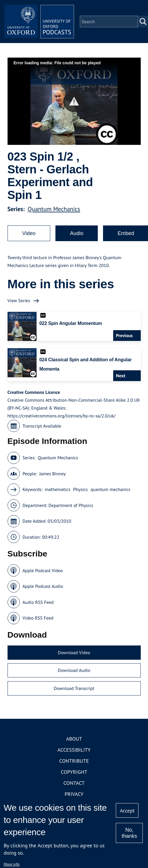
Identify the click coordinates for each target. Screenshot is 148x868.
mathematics (57, 489)
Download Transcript (74, 688)
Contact (74, 783)
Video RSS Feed (38, 618)
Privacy (74, 794)
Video (29, 233)
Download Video (74, 652)
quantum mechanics (110, 489)
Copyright (74, 772)
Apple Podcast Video (43, 570)
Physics (80, 489)
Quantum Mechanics (54, 209)
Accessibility (74, 750)
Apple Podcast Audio (43, 586)
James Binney (52, 474)
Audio (77, 233)
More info (12, 864)
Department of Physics (71, 505)
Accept (127, 811)
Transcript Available (42, 426)
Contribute (74, 761)
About (74, 739)
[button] (74, 101)
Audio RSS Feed (38, 602)
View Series (19, 300)
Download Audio (74, 670)
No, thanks (129, 833)
